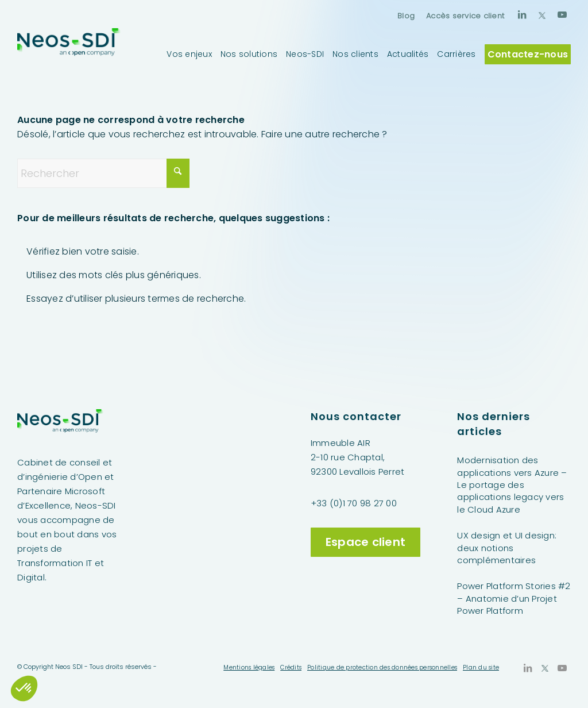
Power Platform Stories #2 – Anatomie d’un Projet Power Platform (514, 598)
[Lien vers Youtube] (562, 14)
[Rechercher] (103, 173)
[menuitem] (406, 16)
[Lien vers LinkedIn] (522, 14)
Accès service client (465, 16)
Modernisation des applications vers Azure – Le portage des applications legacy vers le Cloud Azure (512, 485)
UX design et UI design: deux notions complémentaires (507, 548)
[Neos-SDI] (69, 54)
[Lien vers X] (542, 14)
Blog (406, 16)
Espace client (365, 542)
